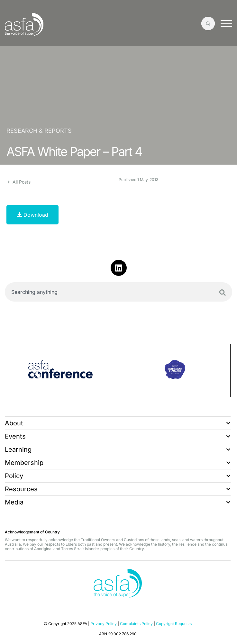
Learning (118, 449)
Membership (118, 463)
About (118, 423)
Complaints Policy (136, 624)
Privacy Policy (104, 624)
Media (118, 502)
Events (118, 436)
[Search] (223, 293)
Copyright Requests (174, 624)
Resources (118, 489)
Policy (118, 476)
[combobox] (118, 292)
